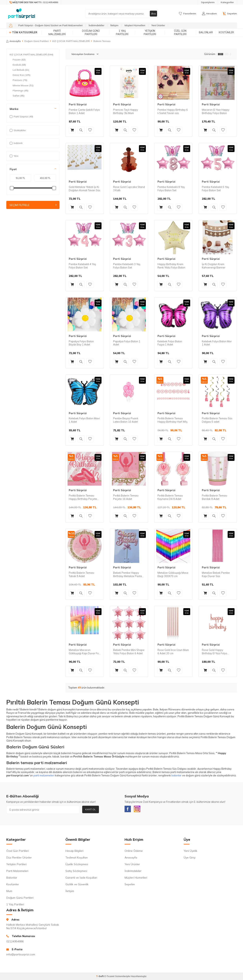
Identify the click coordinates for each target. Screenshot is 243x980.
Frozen (19, 60)
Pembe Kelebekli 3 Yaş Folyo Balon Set (127, 266)
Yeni (14, 156)
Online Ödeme (134, 852)
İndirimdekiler (96, 25)
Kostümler (226, 32)
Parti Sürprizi (78, 104)
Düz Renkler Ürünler (19, 858)
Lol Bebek (21, 70)
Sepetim (130, 885)
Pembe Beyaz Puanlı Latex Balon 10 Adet (126, 420)
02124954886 (15, 942)
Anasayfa (13, 41)
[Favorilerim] (188, 14)
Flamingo (20, 91)
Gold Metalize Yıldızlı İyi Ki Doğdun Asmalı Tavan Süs (85, 189)
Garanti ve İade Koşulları (81, 878)
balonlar (176, 775)
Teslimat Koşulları (77, 858)
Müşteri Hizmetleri (135, 25)
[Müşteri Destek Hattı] (34, 2)
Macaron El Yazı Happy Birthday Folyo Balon (216, 111)
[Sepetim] (230, 14)
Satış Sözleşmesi (76, 872)
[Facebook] (128, 810)
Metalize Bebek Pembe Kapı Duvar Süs (216, 574)
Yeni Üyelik (190, 852)
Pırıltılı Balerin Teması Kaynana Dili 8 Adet (170, 497)
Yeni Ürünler (158, 25)
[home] (11, 25)
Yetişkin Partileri (150, 32)
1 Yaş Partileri (122, 32)
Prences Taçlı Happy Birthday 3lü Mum (126, 111)
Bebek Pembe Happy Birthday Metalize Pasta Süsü (128, 574)
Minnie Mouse (23, 85)
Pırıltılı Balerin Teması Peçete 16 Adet (126, 497)
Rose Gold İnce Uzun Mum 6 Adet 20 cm (173, 652)
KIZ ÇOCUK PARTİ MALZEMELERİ (71, 41)
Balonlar (206, 32)
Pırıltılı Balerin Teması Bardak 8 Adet (215, 497)
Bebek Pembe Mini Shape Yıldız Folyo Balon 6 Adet (129, 652)
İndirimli (16, 143)
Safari (19, 96)
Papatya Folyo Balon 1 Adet (127, 343)
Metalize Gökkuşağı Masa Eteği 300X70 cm (173, 574)
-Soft (100, 977)
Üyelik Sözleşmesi (77, 865)
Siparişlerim (208, 2)
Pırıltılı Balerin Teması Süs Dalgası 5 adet (217, 420)
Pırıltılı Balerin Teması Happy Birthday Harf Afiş (172, 420)
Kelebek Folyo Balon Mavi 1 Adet (84, 420)
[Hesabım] (209, 14)
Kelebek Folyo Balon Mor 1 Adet (217, 343)
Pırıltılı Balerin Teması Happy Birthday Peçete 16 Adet (83, 497)
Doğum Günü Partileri (91, 32)
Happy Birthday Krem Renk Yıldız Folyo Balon (171, 266)
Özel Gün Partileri (180, 32)
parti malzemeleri (44, 775)
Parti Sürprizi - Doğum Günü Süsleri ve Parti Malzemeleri (50, 25)
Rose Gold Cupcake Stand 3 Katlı (129, 189)
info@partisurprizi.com (21, 955)
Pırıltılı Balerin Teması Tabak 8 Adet (81, 574)
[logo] (22, 14)
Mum (9, 892)
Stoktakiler (18, 130)
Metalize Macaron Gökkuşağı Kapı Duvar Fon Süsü (85, 652)
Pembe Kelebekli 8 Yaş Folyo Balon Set (171, 189)
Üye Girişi (190, 858)
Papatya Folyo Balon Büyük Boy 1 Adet (81, 343)
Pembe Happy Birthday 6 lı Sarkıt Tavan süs (173, 111)
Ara (153, 14)
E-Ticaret (109, 977)
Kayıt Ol (91, 809)
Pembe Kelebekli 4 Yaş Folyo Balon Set (82, 266)
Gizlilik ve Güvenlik (77, 885)
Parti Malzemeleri (57, 32)
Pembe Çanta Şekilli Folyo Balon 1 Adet (84, 111)
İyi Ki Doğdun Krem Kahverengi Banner (214, 266)
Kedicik (19, 65)
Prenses (20, 80)
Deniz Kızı (21, 75)
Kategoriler (227, 2)
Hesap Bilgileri (74, 852)
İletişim (114, 25)
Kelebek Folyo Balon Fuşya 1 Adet (170, 343)
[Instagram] (139, 810)
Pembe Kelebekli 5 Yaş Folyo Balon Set (215, 189)
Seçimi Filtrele (33, 205)
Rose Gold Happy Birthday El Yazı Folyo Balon (215, 652)
